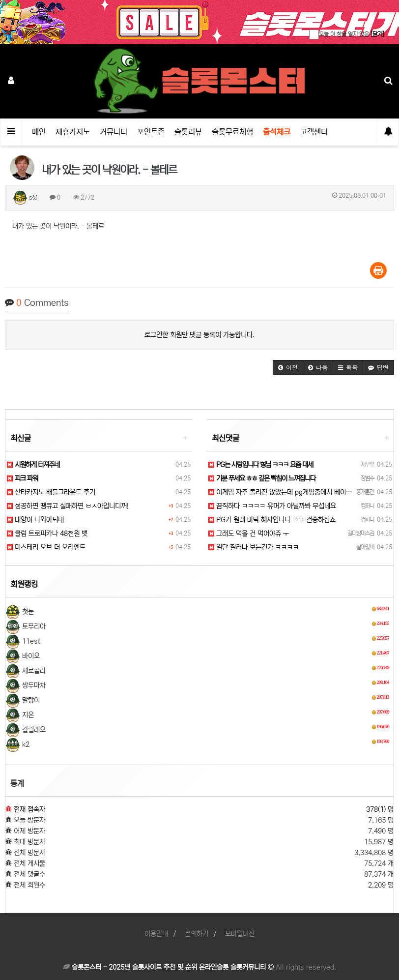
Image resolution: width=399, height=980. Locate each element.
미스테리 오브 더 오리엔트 (46, 547)
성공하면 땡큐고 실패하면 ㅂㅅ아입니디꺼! (68, 506)
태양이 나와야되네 (35, 520)
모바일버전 (240, 934)
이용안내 (156, 934)
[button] (288, 367)
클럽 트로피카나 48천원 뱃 (47, 534)
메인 (39, 132)
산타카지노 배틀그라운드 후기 (51, 492)
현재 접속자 (29, 809)
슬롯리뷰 (188, 132)
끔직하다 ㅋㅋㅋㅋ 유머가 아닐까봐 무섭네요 (272, 506)
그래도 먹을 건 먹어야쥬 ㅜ (249, 534)
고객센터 (314, 132)
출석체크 (277, 132)
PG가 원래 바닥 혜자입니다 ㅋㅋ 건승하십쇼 (272, 520)
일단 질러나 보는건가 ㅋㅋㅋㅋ (254, 547)
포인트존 (151, 132)
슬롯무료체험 (232, 132)
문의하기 (197, 934)
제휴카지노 (73, 132)
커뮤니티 (114, 132)
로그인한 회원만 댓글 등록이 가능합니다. (199, 335)
